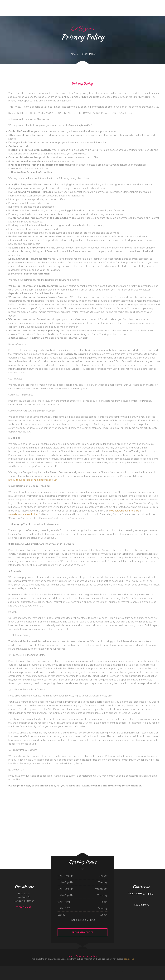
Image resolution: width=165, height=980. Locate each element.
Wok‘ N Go (114, 972)
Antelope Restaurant (86, 968)
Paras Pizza (82, 968)
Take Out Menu (141, 905)
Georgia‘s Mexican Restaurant (42, 968)
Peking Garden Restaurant (118, 968)
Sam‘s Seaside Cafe (73, 972)
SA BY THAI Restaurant (78, 968)
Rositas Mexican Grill (102, 972)
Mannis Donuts (53, 968)
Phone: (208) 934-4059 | (141, 894)
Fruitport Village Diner (123, 968)
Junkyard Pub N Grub (63, 972)
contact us (129, 959)
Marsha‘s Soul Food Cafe (51, 972)
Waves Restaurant (73, 968)
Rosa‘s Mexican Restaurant (107, 968)
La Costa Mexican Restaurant (48, 968)
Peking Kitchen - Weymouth (97, 968)
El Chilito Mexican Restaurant (110, 972)
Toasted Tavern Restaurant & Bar (68, 968)
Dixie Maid (114, 968)
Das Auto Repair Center (87, 972)
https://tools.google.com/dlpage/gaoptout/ (33, 480)
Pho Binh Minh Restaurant (17, 968)
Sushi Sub (60, 972)
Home (72, 54)
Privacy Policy (82, 84)
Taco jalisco (89, 968)
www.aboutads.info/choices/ (24, 514)
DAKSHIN (127, 968)
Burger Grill (130, 968)
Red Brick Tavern (132, 972)
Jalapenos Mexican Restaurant (6, 968)
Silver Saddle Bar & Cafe (159, 968)
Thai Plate (70, 972)
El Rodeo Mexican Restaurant (153, 968)
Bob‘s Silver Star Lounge (56, 972)
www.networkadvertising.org (124, 511)
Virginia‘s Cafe (92, 968)
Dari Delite (1, 968)
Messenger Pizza (27, 968)
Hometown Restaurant (92, 972)
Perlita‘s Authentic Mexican (38, 972)
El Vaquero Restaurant (138, 968)
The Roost (117, 972)
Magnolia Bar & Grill (62, 968)
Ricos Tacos (105, 972)
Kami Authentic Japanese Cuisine (81, 972)
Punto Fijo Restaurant (12, 968)
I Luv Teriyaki (37, 968)
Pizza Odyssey (129, 972)
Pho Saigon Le (111, 968)
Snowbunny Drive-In (125, 972)
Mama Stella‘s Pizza (97, 972)
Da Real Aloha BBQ (133, 968)
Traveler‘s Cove (142, 968)
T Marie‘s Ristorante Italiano (32, 968)
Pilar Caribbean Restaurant (147, 968)
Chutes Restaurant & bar (57, 968)
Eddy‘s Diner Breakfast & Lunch (45, 972)
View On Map (24, 907)
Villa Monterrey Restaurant (22, 968)
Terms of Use (75, 956)
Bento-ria (34, 972)
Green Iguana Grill (102, 968)
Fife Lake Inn (67, 972)
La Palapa (77, 972)
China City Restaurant (120, 972)
